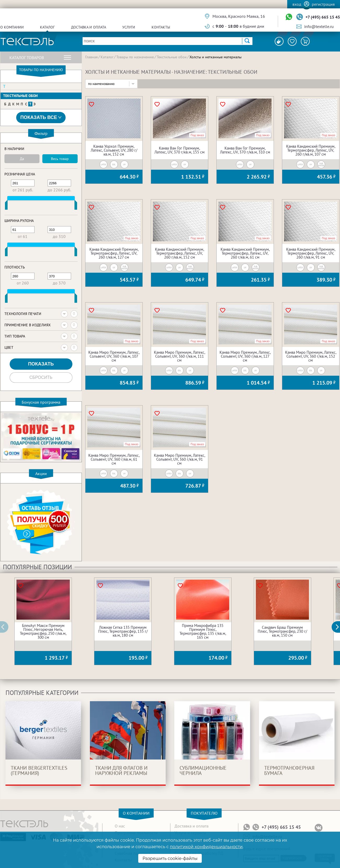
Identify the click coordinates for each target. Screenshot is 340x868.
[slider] (6, 206)
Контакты (161, 27)
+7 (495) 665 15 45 (323, 17)
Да (22, 159)
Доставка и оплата (89, 27)
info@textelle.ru (319, 26)
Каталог (47, 27)
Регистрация (323, 4)
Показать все (41, 118)
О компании (12, 27)
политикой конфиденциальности (206, 847)
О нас (120, 826)
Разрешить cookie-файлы (170, 858)
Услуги (129, 27)
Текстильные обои (20, 96)
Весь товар (60, 159)
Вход (297, 4)
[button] (339, 627)
